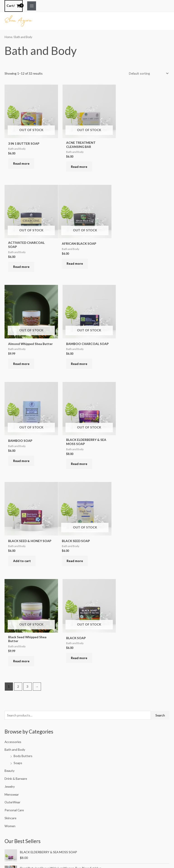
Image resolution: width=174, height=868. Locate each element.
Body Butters (23, 559)
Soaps (18, 566)
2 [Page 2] (18, 490)
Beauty (10, 574)
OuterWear (12, 606)
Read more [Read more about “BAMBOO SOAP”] (22, 361)
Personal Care (14, 614)
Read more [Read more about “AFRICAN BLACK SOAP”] (22, 262)
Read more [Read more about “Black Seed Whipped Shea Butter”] (78, 464)
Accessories (13, 545)
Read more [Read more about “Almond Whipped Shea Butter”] (78, 265)
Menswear (12, 598)
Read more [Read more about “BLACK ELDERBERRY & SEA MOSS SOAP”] (78, 364)
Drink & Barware (16, 582)
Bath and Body (15, 553)
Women (10, 630)
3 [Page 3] (27, 490)
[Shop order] (148, 73)
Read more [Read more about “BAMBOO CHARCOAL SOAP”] (135, 262)
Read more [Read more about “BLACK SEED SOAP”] (22, 461)
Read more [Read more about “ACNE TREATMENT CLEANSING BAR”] (78, 165)
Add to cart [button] (135, 361)
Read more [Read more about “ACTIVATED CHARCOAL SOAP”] (135, 165)
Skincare (10, 622)
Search (160, 519)
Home (8, 37)
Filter (12, 758)
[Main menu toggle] (32, 6)
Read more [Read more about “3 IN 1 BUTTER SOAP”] (22, 162)
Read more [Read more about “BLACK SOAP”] (135, 461)
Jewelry (10, 590)
